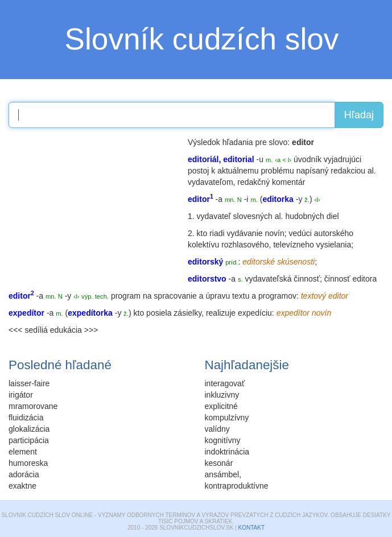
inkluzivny (222, 395)
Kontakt (251, 528)
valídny (217, 429)
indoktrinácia (227, 452)
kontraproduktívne (237, 486)
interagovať (225, 383)
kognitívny (223, 440)
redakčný (253, 182)
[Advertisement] (94, 208)
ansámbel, (223, 474)
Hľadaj (359, 115)
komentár (288, 182)
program (126, 296)
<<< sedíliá (28, 330)
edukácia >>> (74, 330)
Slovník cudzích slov (202, 39)
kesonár (219, 463)
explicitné (221, 406)
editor (338, 296)
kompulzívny (227, 418)
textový (313, 296)
